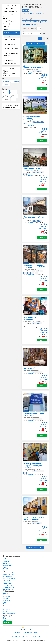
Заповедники (9, 61)
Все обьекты (8, 573)
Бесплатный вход (9, 108)
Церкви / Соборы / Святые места (12, 54)
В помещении (8, 14)
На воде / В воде (9, 21)
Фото (4, 619)
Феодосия (31, 222)
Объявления (6, 597)
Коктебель (31, 73)
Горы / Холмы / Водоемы (11, 50)
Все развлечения (8, 8)
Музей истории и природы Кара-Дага (35, 266)
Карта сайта (37, 636)
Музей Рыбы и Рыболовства (30, 319)
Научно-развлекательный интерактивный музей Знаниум (34, 466)
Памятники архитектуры (11, 45)
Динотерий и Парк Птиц (33, 168)
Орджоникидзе (7, 565)
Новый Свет (6, 569)
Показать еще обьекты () (35, 547)
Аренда (6, 27)
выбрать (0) (26, 36)
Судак (4, 567)
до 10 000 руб (6, 100)
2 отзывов (43, 182)
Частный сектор (9, 578)
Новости (5, 593)
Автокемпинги (8, 589)
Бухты (7, 58)
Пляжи (6, 30)
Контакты (18, 633)
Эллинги (6, 582)
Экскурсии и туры (9, 63)
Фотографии (6, 600)
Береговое (6, 562)
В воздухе (7, 24)
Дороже (13, 100)
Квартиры (6, 580)
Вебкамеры (6, 598)
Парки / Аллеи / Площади (11, 40)
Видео (5, 602)
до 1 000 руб (13, 92)
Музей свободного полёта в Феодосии (34, 414)
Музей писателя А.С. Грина (35, 217)
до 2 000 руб (6, 96)
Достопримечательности (10, 33)
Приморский (6, 564)
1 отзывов (43, 228)
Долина (7, 75)
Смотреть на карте (35, 43)
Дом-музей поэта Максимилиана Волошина (34, 67)
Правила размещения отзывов (21, 636)
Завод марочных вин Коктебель (32, 117)
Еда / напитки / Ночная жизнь (10, 18)
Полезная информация (9, 604)
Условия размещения (31, 633)
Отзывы (5, 595)
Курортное (31, 275)
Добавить (7, 623)
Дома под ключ (8, 584)
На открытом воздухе (10, 11)
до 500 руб (6, 92)
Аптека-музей (29, 368)
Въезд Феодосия (9, 73)
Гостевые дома (8, 575)
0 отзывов (43, 79)
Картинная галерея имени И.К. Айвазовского (34, 519)
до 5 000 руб (14, 96)
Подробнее (42, 88)
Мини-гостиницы (8, 587)
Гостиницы (7, 576)
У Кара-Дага (8, 71)
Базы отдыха (7, 586)
